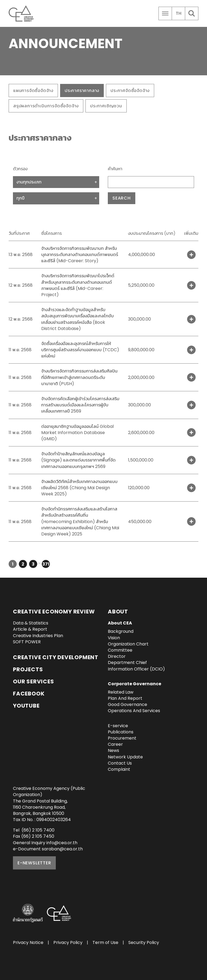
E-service (118, 726)
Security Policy (144, 942)
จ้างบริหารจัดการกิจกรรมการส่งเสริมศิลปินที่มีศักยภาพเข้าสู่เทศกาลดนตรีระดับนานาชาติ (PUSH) (79, 377)
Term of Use (105, 942)
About (118, 612)
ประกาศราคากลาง (82, 90)
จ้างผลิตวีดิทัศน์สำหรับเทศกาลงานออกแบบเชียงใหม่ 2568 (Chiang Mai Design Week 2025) (79, 488)
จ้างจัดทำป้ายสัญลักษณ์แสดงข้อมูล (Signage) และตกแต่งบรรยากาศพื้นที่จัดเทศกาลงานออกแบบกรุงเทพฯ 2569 (78, 460)
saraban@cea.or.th (62, 849)
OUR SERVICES (34, 681)
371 (46, 564)
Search (122, 198)
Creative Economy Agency (22, 13)
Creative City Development (56, 657)
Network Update (125, 757)
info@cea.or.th (62, 843)
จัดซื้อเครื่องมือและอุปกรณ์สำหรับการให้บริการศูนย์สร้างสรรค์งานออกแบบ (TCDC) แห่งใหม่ (80, 350)
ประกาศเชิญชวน (106, 106)
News (113, 750)
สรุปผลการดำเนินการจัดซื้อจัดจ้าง (46, 106)
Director (117, 656)
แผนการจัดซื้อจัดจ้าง (33, 90)
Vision (114, 638)
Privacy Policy (68, 942)
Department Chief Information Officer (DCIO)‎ (136, 666)
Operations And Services (134, 711)
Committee (120, 650)
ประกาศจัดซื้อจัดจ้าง (130, 90)
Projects (28, 669)
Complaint (119, 769)
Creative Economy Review (54, 612)
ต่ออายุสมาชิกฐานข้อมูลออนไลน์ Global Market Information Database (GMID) (77, 433)
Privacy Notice (28, 942)
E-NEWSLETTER (34, 863)
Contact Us (120, 763)
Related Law (121, 692)
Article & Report (30, 629)
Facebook (29, 694)
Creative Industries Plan (38, 636)
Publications (121, 732)
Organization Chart (128, 644)
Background (121, 631)
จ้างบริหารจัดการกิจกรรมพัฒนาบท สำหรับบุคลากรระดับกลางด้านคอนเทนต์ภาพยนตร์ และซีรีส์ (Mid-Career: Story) (80, 255)
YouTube (26, 706)
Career (115, 744)
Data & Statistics (31, 623)
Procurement (122, 738)
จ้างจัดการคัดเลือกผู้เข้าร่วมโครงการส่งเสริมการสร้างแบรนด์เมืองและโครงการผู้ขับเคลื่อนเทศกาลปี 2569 (80, 405)
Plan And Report (125, 698)
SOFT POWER (27, 642)
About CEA (120, 623)
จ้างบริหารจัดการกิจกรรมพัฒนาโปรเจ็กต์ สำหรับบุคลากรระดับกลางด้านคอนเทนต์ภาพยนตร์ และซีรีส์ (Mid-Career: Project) (78, 285)
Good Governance (127, 704)
